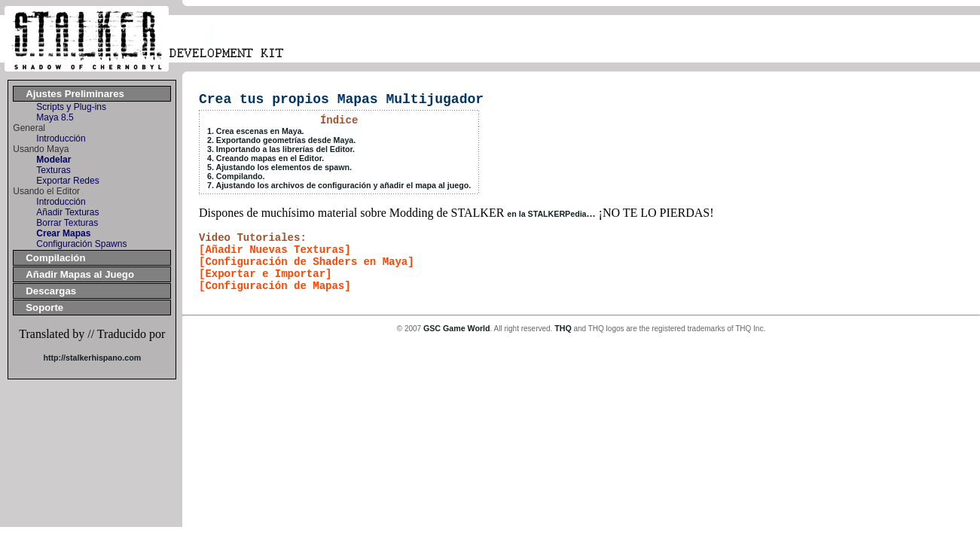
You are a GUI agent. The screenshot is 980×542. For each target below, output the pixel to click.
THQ (563, 328)
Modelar (53, 160)
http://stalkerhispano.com (92, 358)
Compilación (55, 258)
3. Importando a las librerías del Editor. (281, 149)
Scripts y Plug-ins (71, 107)
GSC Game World (457, 328)
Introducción (61, 139)
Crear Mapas (63, 233)
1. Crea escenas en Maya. (256, 131)
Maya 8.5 (55, 117)
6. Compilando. (236, 176)
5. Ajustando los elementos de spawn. (279, 167)
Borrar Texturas (67, 223)
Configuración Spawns (81, 244)
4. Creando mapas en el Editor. (266, 158)
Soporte (44, 308)
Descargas (51, 291)
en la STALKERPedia (546, 214)
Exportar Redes (67, 181)
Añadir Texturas (67, 212)
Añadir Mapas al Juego (80, 274)
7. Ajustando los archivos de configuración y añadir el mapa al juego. (339, 185)
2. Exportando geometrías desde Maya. (281, 140)
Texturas (53, 170)
